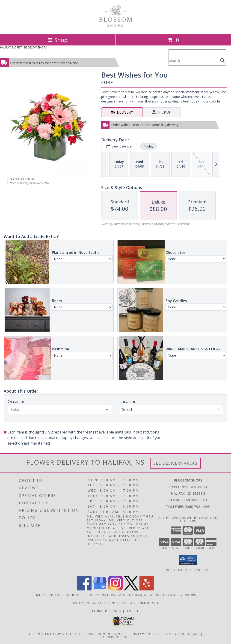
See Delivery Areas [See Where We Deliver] (176, 463)
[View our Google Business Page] (100, 589)
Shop (58, 40)
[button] (188, 560)
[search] (222, 60)
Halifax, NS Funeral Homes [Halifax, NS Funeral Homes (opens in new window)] (59, 595)
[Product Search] (193, 60)
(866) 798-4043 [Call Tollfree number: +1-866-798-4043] (197, 506)
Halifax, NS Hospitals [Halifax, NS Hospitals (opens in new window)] (106, 595)
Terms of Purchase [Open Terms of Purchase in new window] (181, 634)
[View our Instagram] (115, 589)
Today (149, 146)
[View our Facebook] (84, 589)
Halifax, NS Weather (90, 603)
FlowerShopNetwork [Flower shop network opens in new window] (105, 634)
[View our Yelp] (147, 589)
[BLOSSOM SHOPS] (115, 28)
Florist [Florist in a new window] (132, 611)
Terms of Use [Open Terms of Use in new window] (116, 637)
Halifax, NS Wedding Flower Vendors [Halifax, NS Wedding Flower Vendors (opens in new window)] (163, 595)
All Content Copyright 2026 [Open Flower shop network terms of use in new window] (56, 634)
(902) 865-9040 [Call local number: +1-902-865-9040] (194, 500)
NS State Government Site (135, 603)
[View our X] (131, 589)
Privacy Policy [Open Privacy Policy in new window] (144, 634)
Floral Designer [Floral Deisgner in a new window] (107, 611)
